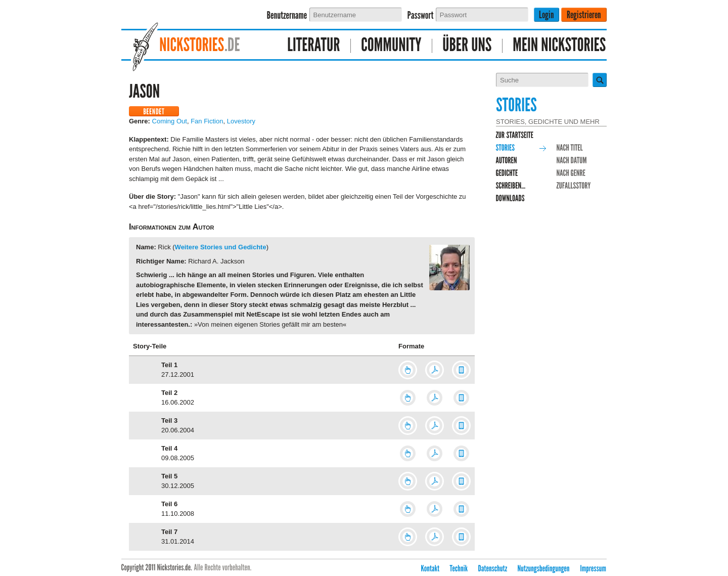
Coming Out (170, 121)
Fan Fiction (207, 121)
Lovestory (241, 121)
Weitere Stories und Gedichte (221, 247)
